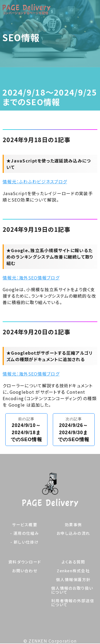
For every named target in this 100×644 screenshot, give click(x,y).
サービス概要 (25, 525)
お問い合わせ (25, 571)
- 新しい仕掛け (25, 542)
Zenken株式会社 (73, 571)
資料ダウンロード (25, 562)
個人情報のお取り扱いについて (72, 590)
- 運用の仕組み (25, 533)
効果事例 (73, 525)
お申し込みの (73, 533)
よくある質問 (73, 562)
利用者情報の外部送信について (73, 603)
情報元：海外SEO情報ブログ (31, 278)
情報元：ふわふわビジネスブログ (35, 181)
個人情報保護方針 (73, 580)
